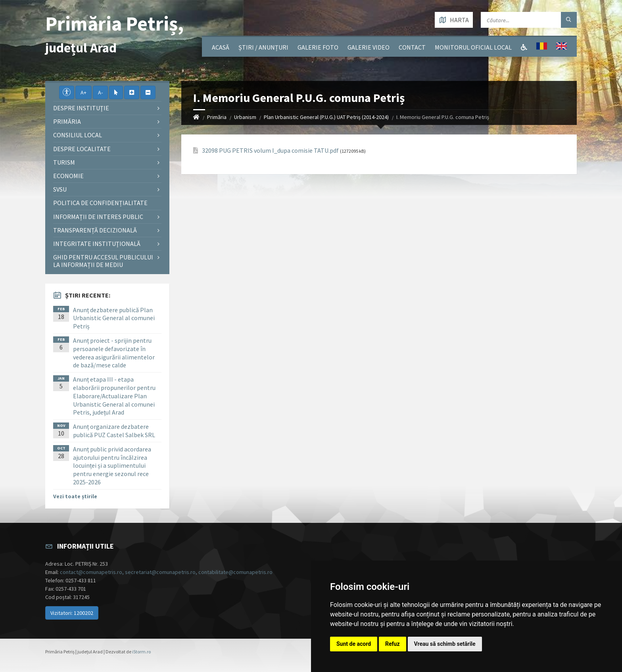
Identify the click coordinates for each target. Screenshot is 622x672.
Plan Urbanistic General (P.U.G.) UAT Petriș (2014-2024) (326, 117)
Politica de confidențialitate (100, 203)
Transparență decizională (95, 230)
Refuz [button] (393, 644)
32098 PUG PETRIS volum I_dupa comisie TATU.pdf (270, 151)
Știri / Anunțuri (263, 47)
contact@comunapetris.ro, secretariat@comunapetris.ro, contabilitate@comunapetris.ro (166, 572)
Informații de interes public (98, 217)
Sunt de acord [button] (354, 644)
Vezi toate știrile (75, 496)
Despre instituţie (81, 108)
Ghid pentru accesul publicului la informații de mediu (103, 261)
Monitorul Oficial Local (473, 47)
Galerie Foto (318, 47)
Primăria (217, 117)
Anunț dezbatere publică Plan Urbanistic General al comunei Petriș (114, 318)
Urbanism (245, 117)
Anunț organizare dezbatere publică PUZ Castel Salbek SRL (114, 431)
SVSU (60, 189)
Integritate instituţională (97, 244)
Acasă (221, 47)
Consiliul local (78, 135)
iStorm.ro (141, 652)
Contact (412, 47)
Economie (68, 176)
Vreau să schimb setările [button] (445, 644)
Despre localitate (82, 149)
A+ (84, 92)
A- (100, 92)
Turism (64, 162)
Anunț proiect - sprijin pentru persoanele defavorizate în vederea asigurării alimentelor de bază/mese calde (114, 353)
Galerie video (369, 47)
